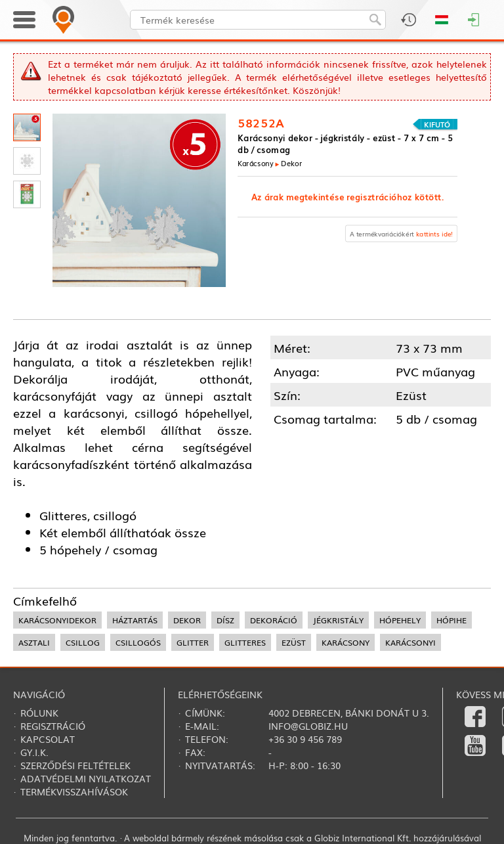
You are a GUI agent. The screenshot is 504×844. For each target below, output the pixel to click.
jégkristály (338, 620)
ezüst (294, 642)
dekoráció (274, 620)
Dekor (291, 163)
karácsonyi (410, 642)
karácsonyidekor (57, 620)
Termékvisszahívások (74, 791)
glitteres (245, 642)
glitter (193, 642)
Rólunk (39, 713)
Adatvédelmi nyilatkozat (86, 778)
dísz (225, 620)
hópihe (451, 620)
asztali (34, 642)
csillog (83, 642)
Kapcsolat (48, 739)
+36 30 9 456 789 (305, 739)
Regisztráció (53, 726)
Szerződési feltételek (75, 765)
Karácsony (256, 163)
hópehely (400, 620)
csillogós (138, 642)
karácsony (346, 642)
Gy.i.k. (34, 752)
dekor (187, 620)
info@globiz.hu (308, 726)
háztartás (135, 620)
